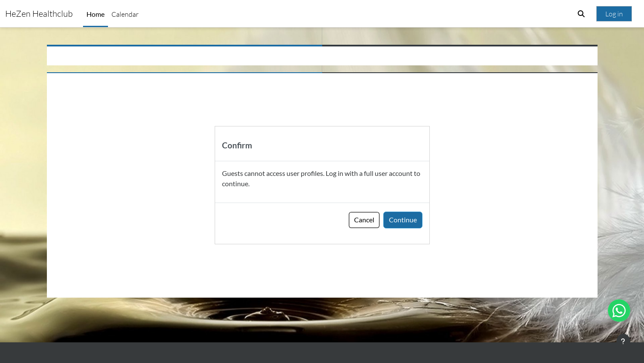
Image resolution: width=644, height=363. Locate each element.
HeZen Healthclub (39, 14)
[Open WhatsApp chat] (619, 311)
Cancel (364, 220)
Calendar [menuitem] (125, 14)
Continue (403, 220)
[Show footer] (623, 341)
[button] (581, 14)
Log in (614, 14)
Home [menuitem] (96, 14)
